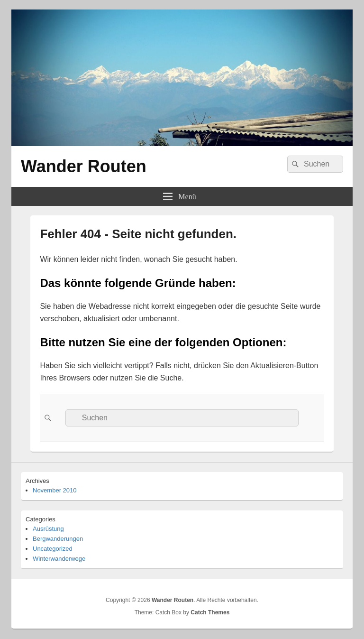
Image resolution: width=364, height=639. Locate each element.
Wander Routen (84, 166)
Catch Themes (210, 612)
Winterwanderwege (59, 559)
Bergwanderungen (58, 539)
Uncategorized (53, 549)
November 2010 (55, 490)
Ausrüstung (48, 529)
